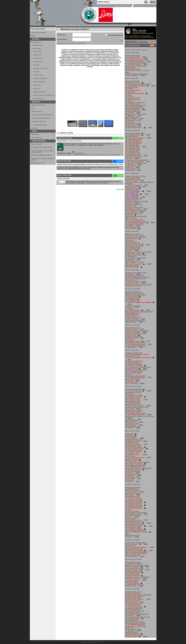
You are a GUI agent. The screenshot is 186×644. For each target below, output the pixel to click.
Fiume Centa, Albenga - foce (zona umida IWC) (139, 312)
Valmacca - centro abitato (133, 487)
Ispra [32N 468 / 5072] (132, 582)
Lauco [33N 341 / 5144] (132, 424)
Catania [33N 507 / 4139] (132, 496)
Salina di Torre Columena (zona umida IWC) (138, 252)
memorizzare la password (115, 35)
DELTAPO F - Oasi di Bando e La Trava (137, 565)
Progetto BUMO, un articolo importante (69, 141)
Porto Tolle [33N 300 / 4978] (133, 157)
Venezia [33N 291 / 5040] (132, 535)
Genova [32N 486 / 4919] (132, 301)
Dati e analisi (35, 49)
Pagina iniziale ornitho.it (38, 29)
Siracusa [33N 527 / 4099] (133, 527)
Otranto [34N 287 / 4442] (132, 398)
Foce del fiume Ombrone (133, 601)
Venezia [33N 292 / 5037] (132, 227)
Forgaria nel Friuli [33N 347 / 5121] (135, 114)
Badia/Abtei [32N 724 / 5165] (134, 440)
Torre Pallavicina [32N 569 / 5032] (135, 389)
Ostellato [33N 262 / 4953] (133, 598)
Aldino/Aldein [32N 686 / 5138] (134, 276)
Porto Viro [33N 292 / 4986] (133, 373)
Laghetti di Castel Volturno (133, 292)
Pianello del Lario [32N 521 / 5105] (135, 187)
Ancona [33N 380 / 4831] (132, 81)
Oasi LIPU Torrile (130, 456)
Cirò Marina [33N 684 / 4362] (134, 139)
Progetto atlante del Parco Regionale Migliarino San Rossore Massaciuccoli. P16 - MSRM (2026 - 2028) (90, 164)
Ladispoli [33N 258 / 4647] (133, 249)
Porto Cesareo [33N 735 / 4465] (134, 611)
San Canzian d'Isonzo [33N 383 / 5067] (137, 60)
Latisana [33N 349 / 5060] (133, 166)
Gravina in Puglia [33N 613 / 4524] (135, 176)
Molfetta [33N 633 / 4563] (133, 179)
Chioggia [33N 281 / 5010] (133, 69)
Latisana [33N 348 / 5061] (133, 379)
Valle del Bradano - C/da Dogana (135, 102)
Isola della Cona (130, 92)
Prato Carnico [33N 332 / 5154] (134, 224)
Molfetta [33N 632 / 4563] (133, 490)
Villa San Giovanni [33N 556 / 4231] (136, 216)
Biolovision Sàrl (86, 642)
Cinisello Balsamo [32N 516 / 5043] (136, 210)
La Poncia (128, 510)
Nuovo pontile (129, 240)
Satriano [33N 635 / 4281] (133, 562)
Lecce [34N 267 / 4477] (132, 453)
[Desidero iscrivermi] (63, 43)
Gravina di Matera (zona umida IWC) (136, 513)
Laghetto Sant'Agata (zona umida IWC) (137, 331)
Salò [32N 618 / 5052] (131, 87)
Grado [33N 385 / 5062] (132, 193)
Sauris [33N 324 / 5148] (132, 117)
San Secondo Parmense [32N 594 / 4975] (137, 617)
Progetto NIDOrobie (63, 179)
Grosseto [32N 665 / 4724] (133, 243)
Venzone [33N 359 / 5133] (133, 169)
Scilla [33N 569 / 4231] (132, 620)
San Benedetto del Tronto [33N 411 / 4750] (138, 84)
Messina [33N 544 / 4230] (133, 401)
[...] (104, 145)
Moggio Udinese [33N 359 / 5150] (135, 321)
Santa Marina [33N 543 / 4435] (134, 522)
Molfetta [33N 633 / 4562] (133, 328)
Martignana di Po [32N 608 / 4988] (135, 543)
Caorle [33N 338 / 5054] (132, 382)
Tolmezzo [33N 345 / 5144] (133, 629)
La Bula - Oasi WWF (131, 434)
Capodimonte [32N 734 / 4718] (134, 585)
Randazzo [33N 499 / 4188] (133, 392)
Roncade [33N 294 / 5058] (133, 318)
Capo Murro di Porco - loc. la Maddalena (137, 462)
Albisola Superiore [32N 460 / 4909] (136, 63)
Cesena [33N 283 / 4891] (132, 298)
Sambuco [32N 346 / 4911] (133, 493)
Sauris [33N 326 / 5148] (132, 261)
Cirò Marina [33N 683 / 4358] (134, 501)
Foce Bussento (130, 309)
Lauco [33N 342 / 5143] (132, 421)
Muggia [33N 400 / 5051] (132, 315)
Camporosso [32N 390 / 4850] (134, 207)
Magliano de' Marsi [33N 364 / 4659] (136, 273)
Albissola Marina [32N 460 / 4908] (135, 221)
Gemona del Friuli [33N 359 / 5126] (135, 66)
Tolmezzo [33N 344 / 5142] (133, 474)
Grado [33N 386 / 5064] (132, 196)
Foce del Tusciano (131, 519)
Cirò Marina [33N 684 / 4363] (134, 364)
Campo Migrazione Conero (133, 592)
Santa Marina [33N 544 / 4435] (134, 524)
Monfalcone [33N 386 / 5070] (134, 199)
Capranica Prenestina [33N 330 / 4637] (137, 407)
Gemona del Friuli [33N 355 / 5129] (135, 258)
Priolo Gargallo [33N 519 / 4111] (135, 108)
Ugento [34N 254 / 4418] (132, 574)
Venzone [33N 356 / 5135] (133, 426)
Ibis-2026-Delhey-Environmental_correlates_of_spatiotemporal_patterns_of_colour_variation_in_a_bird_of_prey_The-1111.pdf (88, 154)
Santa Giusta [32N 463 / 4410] (134, 213)
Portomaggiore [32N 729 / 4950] (135, 568)
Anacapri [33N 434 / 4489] (133, 404)
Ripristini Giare (130, 480)
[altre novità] (120, 189)
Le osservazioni (36, 42)
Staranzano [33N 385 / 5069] (134, 204)
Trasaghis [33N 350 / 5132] (133, 120)
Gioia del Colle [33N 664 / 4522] (135, 133)
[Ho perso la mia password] (77, 43)
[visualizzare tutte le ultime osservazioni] (137, 50)
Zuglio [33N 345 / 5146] (132, 477)
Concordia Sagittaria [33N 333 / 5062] (136, 74)
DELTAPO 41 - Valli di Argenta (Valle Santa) (138, 595)
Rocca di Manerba (131, 437)
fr (154, 2)
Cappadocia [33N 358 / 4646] (134, 353)
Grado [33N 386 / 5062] (132, 190)
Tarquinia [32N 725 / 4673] (133, 126)
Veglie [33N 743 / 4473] (132, 151)
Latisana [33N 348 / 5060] (133, 471)
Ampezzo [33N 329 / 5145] (133, 111)
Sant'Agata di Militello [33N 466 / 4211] (137, 614)
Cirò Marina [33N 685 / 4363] (134, 395)
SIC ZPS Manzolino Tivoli (133, 99)
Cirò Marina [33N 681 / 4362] (134, 142)
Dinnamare (128, 95)
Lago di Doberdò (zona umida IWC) (136, 282)
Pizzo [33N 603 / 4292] (132, 265)
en (146, 2)
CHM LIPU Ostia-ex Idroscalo (134, 410)
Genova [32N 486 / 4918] (132, 55)
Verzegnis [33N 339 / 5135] (133, 123)
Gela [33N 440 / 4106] (131, 136)
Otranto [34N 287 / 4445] (132, 148)
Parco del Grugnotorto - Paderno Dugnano (138, 367)
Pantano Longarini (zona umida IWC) (136, 160)
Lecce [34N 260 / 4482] (132, 145)
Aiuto (32, 108)
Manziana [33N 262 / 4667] (133, 154)
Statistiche (34, 128)
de (151, 2)
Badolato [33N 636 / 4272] (133, 446)
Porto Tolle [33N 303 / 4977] (133, 459)
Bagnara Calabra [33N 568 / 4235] (135, 105)
